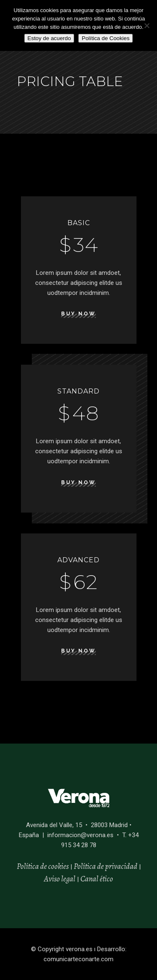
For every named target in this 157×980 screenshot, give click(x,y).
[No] (147, 25)
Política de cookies (43, 866)
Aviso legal (60, 879)
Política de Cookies (106, 38)
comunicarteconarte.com (78, 959)
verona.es (79, 949)
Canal (89, 879)
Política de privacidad (106, 866)
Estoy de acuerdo (49, 38)
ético (106, 879)
